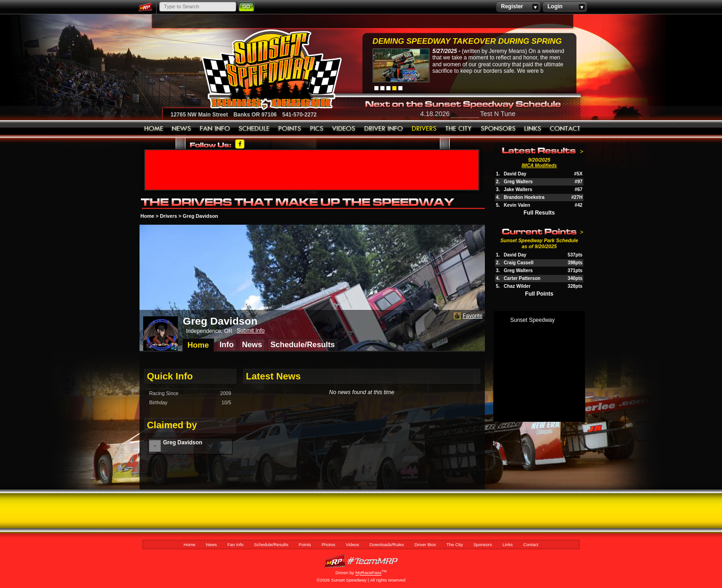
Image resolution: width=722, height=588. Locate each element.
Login (565, 7)
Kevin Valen (517, 205)
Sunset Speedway (533, 320)
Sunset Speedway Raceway (248, 70)
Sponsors (498, 129)
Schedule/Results (254, 129)
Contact (565, 129)
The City (459, 129)
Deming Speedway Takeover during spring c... (467, 42)
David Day (515, 174)
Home (154, 129)
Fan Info (215, 129)
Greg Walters (518, 182)
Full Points (539, 294)
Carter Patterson (522, 278)
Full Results (539, 213)
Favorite (467, 316)
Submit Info (251, 331)
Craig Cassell (519, 263)
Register (518, 7)
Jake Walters (518, 189)
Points (290, 129)
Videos (344, 129)
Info (227, 345)
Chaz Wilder (517, 286)
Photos (317, 129)
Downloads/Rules (384, 129)
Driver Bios (424, 129)
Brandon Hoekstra (524, 197)
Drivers (168, 216)
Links (533, 129)
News (182, 129)
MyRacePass (361, 561)
